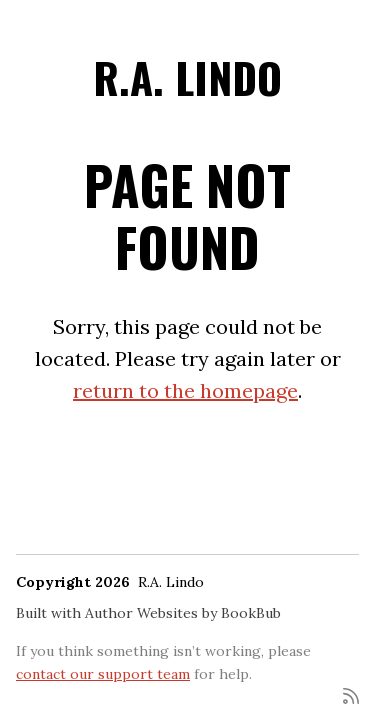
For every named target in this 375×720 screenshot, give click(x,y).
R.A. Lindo (187, 77)
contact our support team (103, 674)
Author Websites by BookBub (183, 613)
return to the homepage (185, 390)
